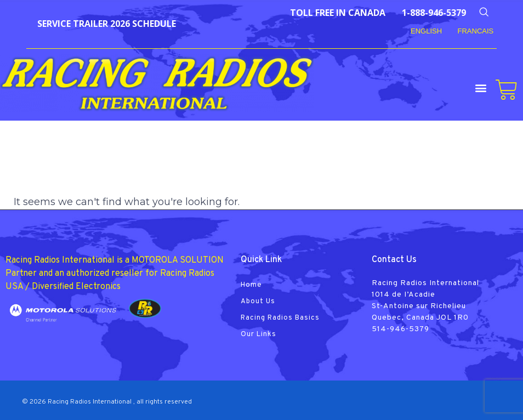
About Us (258, 302)
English (426, 31)
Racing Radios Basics (280, 318)
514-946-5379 (400, 329)
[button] (481, 88)
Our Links (258, 334)
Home (251, 285)
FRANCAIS (476, 31)
